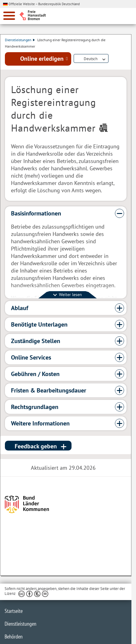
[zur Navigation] (9, 16)
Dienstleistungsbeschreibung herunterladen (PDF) (112, 59)
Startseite (14, 611)
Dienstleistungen (20, 40)
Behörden (14, 637)
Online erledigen (42, 59)
